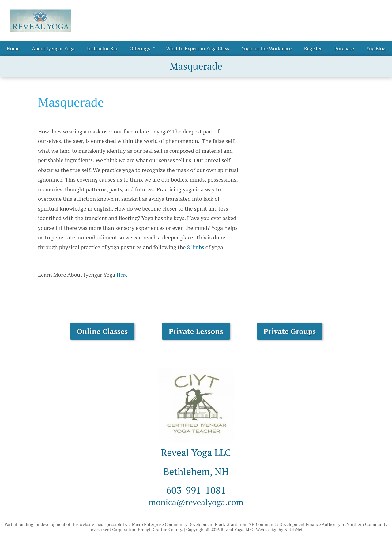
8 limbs (196, 247)
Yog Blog (376, 48)
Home (13, 48)
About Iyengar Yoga (53, 48)
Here (123, 275)
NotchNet (293, 529)
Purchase (344, 48)
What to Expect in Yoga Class (198, 48)
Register (313, 48)
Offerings (140, 48)
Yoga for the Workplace (267, 48)
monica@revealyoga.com (196, 502)
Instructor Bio (102, 48)
